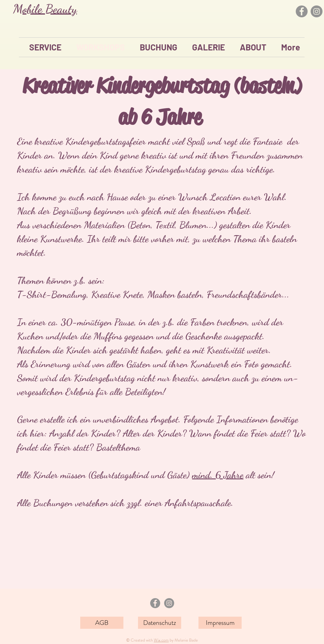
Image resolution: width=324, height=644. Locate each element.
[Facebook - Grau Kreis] (155, 603)
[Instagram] (317, 11)
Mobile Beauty (45, 9)
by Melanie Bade (183, 640)
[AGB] (102, 623)
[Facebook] (302, 11)
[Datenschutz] (160, 623)
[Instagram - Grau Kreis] (169, 603)
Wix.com (161, 640)
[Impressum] (220, 623)
